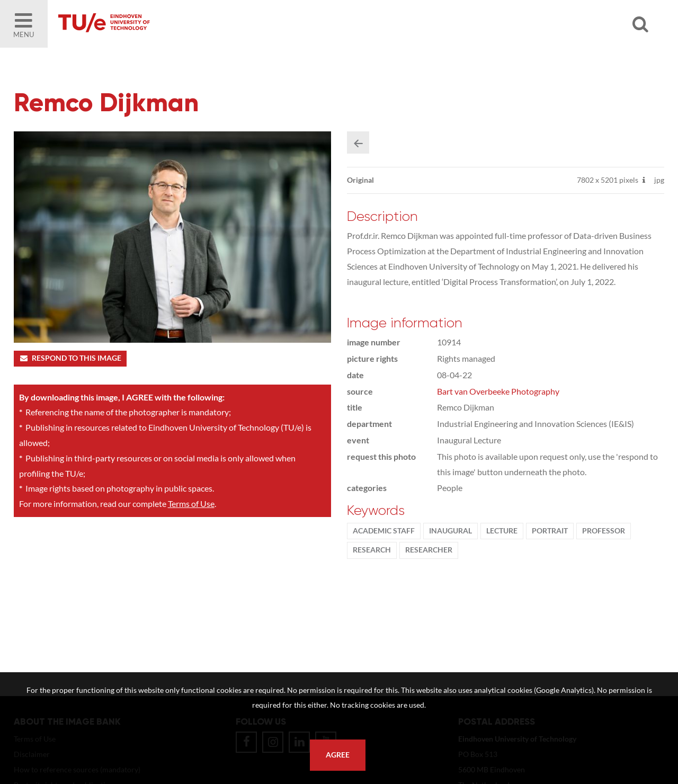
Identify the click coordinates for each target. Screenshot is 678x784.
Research (372, 550)
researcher (429, 550)
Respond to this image (70, 358)
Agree (338, 755)
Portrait (550, 531)
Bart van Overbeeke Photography (498, 391)
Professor (604, 531)
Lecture (502, 531)
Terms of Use (191, 504)
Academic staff (384, 531)
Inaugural (450, 531)
